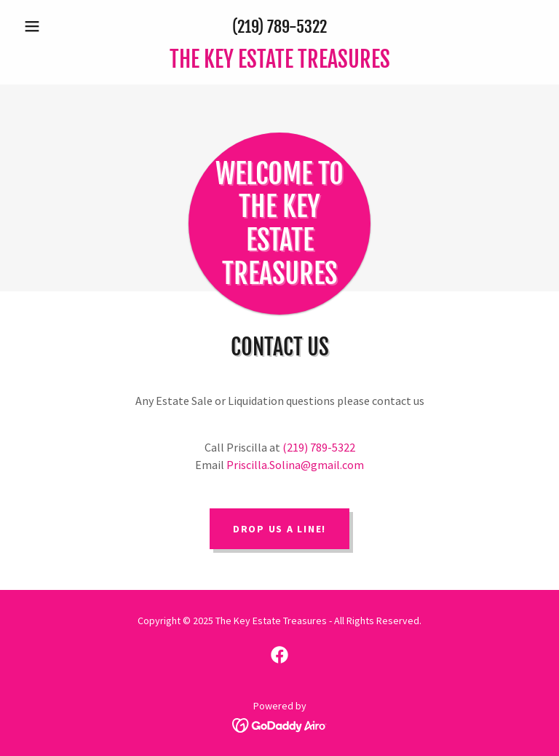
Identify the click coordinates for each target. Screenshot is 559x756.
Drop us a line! (279, 529)
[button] (57, 26)
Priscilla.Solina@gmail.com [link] (295, 465)
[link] (279, 63)
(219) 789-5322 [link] (279, 27)
